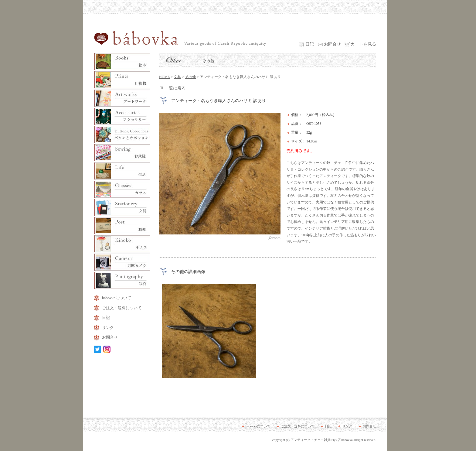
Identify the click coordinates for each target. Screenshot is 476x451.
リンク (108, 328)
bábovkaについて (117, 298)
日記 (310, 44)
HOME (164, 77)
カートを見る (363, 44)
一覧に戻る (175, 88)
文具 (177, 77)
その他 (190, 77)
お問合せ (332, 44)
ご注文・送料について (122, 308)
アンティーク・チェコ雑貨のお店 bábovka (322, 440)
